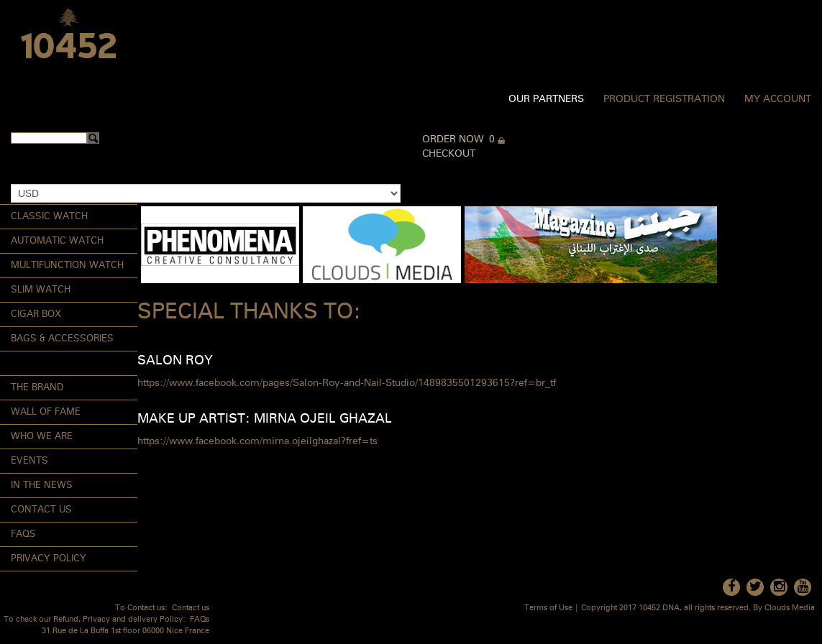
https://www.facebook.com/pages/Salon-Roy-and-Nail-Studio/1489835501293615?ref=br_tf (347, 383)
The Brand (37, 388)
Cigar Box (36, 314)
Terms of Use (548, 608)
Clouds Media (790, 608)
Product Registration (664, 99)
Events (29, 461)
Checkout (449, 154)
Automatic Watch (57, 241)
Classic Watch (49, 217)
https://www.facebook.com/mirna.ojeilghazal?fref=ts (257, 441)
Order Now (453, 139)
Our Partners (546, 99)
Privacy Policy (49, 559)
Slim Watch (41, 290)
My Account (778, 99)
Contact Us (41, 510)
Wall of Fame (46, 412)
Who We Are (42, 437)
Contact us (191, 608)
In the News (42, 486)
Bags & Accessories (62, 339)
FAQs (23, 534)
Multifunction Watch (67, 266)
